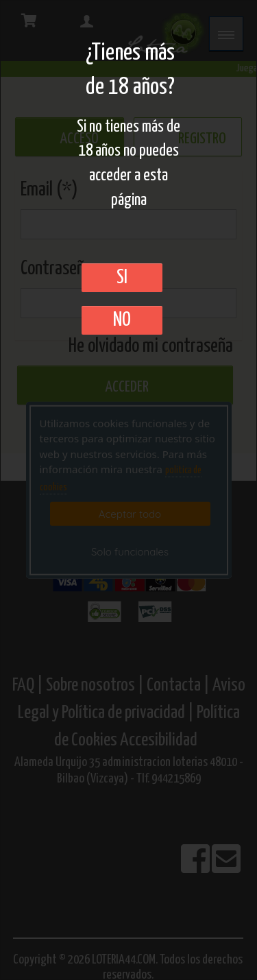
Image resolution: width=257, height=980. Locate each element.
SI (122, 278)
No (122, 320)
